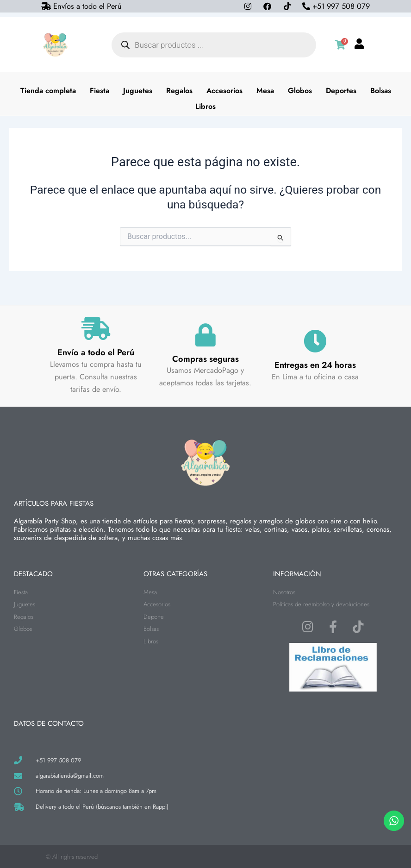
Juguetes (138, 91)
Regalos (179, 91)
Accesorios (224, 91)
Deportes (341, 91)
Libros (205, 106)
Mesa (265, 91)
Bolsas (381, 91)
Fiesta (100, 91)
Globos (300, 91)
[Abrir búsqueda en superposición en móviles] (214, 45)
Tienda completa (48, 91)
